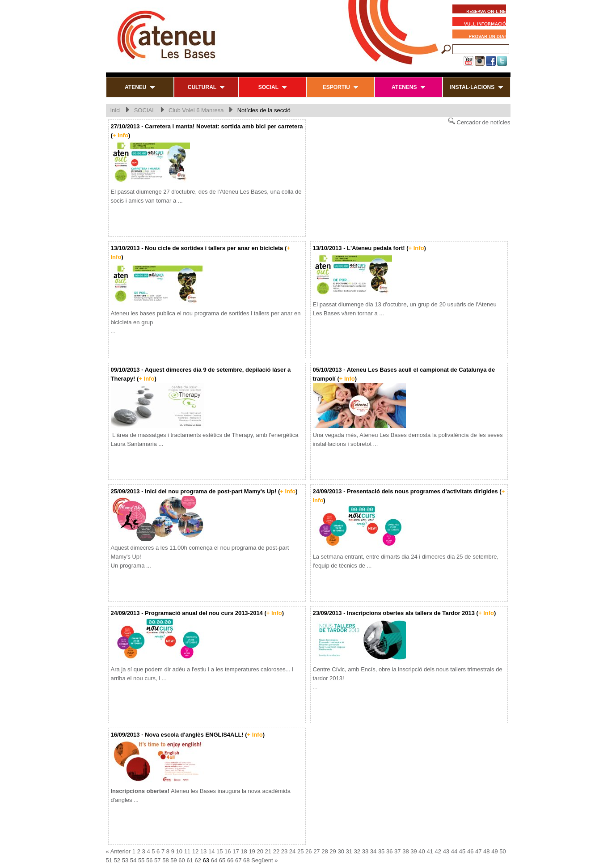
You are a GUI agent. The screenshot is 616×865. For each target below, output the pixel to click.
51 (109, 860)
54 (133, 860)
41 (430, 851)
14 (211, 851)
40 (422, 851)
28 (325, 851)
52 (117, 860)
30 (341, 851)
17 (236, 851)
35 (381, 851)
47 (478, 851)
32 (357, 851)
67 (238, 860)
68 (246, 860)
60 (181, 860)
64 (214, 860)
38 (405, 851)
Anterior (121, 851)
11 (187, 851)
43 (446, 851)
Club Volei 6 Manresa (196, 110)
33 (365, 851)
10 (179, 851)
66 (230, 860)
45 (462, 851)
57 (157, 860)
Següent (262, 860)
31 (349, 851)
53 (125, 860)
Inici (116, 110)
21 (268, 851)
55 (141, 860)
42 (438, 851)
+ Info (120, 135)
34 (373, 851)
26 (308, 851)
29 (333, 851)
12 (195, 851)
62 (198, 860)
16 (228, 851)
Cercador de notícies (479, 121)
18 (244, 851)
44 (454, 851)
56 (149, 860)
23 (284, 851)
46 (470, 851)
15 (219, 851)
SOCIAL (145, 110)
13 (203, 851)
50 (502, 851)
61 (190, 860)
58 (165, 860)
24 (292, 851)
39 (413, 851)
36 (389, 851)
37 (397, 851)
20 (260, 851)
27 (316, 851)
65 (222, 860)
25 (300, 851)
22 (276, 851)
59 (173, 860)
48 (486, 851)
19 (252, 851)
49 (494, 851)
